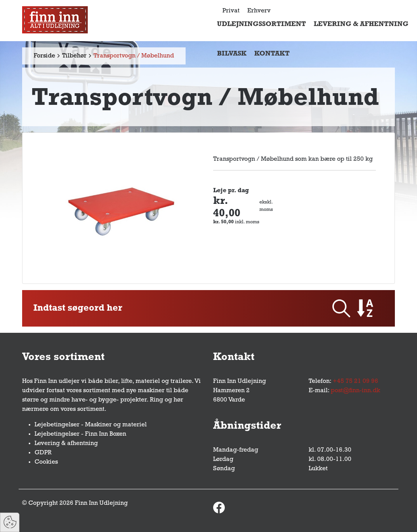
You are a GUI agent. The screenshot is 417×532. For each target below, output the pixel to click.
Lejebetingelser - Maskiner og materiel (91, 425)
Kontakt (272, 54)
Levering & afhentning (361, 24)
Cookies (46, 462)
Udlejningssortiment (261, 24)
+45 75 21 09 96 (355, 381)
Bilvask (232, 54)
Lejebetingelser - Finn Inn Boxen (80, 434)
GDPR (43, 453)
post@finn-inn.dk (355, 391)
